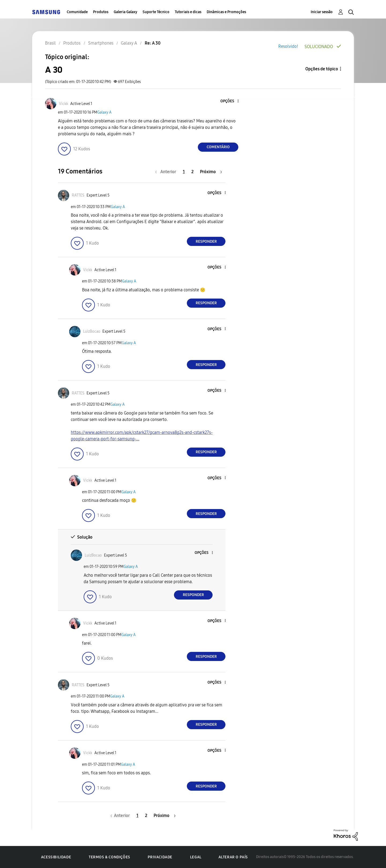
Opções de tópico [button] (322, 69)
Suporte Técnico (156, 12)
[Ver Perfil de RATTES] (78, 195)
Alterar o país (233, 857)
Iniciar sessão (322, 12)
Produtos (101, 12)
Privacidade (160, 857)
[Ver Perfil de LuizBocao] (92, 331)
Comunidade (77, 12)
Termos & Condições (110, 857)
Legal (196, 857)
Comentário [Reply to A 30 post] (218, 147)
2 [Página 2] (192, 172)
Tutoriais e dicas (188, 12)
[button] (229, 101)
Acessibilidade (56, 857)
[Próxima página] (211, 172)
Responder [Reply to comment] (206, 241)
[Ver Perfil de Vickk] (64, 104)
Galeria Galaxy (125, 12)
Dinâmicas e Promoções (226, 12)
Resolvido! (288, 46)
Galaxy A (104, 112)
